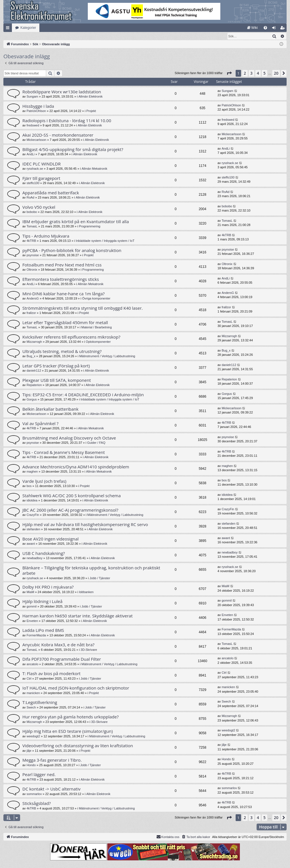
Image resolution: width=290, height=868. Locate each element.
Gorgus (32, 400)
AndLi (31, 154)
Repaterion (34, 385)
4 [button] (258, 73)
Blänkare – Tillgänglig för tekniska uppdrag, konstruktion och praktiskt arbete (91, 571)
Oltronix (32, 270)
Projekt (91, 111)
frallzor (31, 313)
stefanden (33, 529)
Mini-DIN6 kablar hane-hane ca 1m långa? (64, 294)
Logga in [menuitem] (275, 29)
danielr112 (34, 371)
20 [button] (276, 73)
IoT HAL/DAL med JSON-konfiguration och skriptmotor (76, 688)
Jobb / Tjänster (100, 578)
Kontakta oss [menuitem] (168, 837)
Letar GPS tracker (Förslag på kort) (56, 366)
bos (29, 486)
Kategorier (28, 28)
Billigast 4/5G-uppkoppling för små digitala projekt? (73, 150)
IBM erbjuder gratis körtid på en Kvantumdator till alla (76, 222)
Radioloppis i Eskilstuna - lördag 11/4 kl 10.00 (67, 121)
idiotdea (32, 501)
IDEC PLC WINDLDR (41, 164)
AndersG (33, 299)
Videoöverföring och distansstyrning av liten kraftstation (78, 746)
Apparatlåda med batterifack (51, 193)
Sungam (32, 97)
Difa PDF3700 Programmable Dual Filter (62, 659)
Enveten (32, 621)
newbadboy (35, 558)
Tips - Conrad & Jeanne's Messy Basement (64, 453)
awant (31, 544)
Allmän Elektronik (90, 97)
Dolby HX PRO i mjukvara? (48, 587)
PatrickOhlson (36, 111)
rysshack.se (35, 169)
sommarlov (34, 794)
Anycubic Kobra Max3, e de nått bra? (58, 645)
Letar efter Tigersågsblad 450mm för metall (65, 323)
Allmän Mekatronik (94, 169)
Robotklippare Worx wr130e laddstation (62, 92)
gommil (32, 607)
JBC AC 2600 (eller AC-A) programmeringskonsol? (70, 510)
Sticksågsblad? (37, 804)
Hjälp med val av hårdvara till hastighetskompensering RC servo (85, 525)
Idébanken (86, 592)
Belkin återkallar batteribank (50, 409)
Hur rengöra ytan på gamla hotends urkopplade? (71, 717)
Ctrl (29, 679)
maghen (32, 472)
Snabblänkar (9, 29)
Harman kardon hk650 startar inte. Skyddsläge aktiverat (77, 616)
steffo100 (33, 183)
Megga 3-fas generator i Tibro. (52, 760)
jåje (29, 751)
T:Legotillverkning (40, 703)
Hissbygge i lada (38, 106)
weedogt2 (33, 736)
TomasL (32, 227)
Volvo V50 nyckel (39, 207)
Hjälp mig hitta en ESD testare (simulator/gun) (68, 731)
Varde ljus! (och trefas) (44, 481)
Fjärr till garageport (41, 178)
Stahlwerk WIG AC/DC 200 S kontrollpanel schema (72, 496)
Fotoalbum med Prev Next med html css (62, 265)
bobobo (32, 212)
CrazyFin (33, 515)
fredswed (33, 126)
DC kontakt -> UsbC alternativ (51, 789)
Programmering (89, 227)
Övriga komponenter (96, 299)
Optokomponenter (98, 342)
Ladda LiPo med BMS (43, 630)
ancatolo (33, 664)
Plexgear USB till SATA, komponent (57, 380)
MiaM (30, 592)
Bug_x (31, 356)
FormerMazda (36, 636)
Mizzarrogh (34, 342)
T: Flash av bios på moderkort (51, 674)
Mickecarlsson (37, 140)
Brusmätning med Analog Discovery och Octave (69, 438)
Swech (31, 708)
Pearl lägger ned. (39, 775)
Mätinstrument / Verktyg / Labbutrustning (107, 356)
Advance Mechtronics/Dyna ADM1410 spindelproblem (76, 467)
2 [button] (245, 73)
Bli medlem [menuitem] (284, 29)
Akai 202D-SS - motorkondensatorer (58, 135)
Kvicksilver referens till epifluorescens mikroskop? (71, 337)
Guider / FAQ (96, 443)
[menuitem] (252, 28)
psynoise (33, 255)
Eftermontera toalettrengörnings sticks (61, 279)
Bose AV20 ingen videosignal (51, 539)
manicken (33, 693)
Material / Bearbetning (97, 328)
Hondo (31, 765)
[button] (229, 74)
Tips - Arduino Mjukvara (46, 236)
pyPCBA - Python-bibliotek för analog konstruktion (72, 251)
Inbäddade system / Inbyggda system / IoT (105, 241)
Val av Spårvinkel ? (40, 424)
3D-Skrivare (89, 650)
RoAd (31, 198)
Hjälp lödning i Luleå (42, 602)
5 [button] (265, 73)
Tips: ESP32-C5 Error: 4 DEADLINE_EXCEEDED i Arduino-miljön (83, 395)
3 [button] (251, 73)
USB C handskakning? (44, 553)
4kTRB (31, 241)
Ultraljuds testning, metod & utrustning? (62, 352)
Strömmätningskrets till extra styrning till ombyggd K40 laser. (83, 308)
